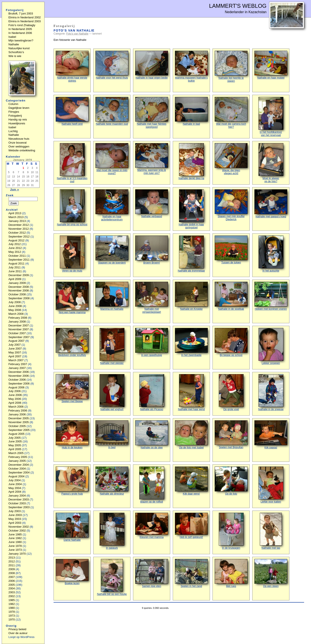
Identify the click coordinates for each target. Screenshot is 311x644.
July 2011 (15, 267)
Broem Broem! (152, 250)
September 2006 (19, 384)
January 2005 (17, 461)
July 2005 (15, 438)
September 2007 (19, 337)
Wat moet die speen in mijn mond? (112, 159)
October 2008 (17, 294)
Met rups (231, 573)
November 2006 (19, 376)
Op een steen (271, 573)
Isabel (12, 37)
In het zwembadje (191, 342)
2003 (12, 592)
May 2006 (15, 399)
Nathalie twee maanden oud (112, 111)
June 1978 (15, 546)
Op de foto (231, 481)
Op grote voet (231, 392)
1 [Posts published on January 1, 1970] (23, 168)
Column (13, 104)
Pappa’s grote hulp (72, 481)
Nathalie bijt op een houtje (112, 577)
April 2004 (15, 492)
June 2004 (15, 484)
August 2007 (17, 341)
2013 (12, 558)
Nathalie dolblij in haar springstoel (191, 209)
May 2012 (15, 252)
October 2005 (17, 426)
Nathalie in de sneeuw (271, 392)
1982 (12, 604)
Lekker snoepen (271, 346)
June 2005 (15, 441)
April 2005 (15, 449)
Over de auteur (18, 633)
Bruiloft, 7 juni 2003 (21, 13)
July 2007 (15, 345)
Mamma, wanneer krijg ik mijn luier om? (152, 159)
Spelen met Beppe (72, 388)
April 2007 (15, 356)
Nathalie (14, 44)
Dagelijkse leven (19, 108)
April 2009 (15, 279)
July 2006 (15, 391)
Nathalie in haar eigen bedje (152, 65)
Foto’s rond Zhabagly (22, 25)
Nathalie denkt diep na (191, 161)
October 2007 (17, 333)
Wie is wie (15, 56)
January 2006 (17, 414)
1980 (12, 608)
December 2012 (19, 225)
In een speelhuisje (152, 342)
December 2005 (19, 418)
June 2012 (15, 248)
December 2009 (19, 275)
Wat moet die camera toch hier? (231, 113)
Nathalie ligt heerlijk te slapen (231, 67)
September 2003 (19, 507)
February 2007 (18, 364)
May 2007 (15, 352)
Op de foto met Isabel (191, 435)
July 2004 (15, 480)
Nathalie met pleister (112, 346)
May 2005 (15, 445)
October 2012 (17, 233)
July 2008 (15, 302)
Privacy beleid (17, 629)
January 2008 (17, 322)
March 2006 (16, 407)
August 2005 (17, 434)
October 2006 (17, 380)
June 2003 (15, 515)
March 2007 (16, 360)
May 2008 (15, 310)
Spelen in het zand (191, 573)
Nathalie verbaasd (152, 204)
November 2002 (19, 527)
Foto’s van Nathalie (74, 30)
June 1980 (15, 542)
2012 (12, 561)
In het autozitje (271, 254)
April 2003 (15, 523)
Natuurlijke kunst (19, 48)
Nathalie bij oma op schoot (72, 208)
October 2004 (17, 469)
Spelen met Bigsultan (231, 435)
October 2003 (17, 503)
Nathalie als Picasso (152, 392)
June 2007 (15, 349)
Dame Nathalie (72, 527)
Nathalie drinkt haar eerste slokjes (72, 66)
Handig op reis (18, 119)
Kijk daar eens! (191, 481)
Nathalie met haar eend (191, 392)
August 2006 (17, 387)
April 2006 (15, 403)
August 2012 (17, 240)
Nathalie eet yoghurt (112, 392)
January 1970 (17, 554)
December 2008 (19, 287)
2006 (12, 581)
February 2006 (18, 411)
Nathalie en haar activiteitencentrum (112, 205)
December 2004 (19, 465)
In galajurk (112, 531)
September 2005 (19, 430)
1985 (12, 600)
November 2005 (19, 422)
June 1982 (15, 538)
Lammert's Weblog (238, 6)
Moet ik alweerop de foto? (271, 163)
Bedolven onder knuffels (72, 342)
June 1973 (15, 550)
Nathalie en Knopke (191, 296)
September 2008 (19, 298)
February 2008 (18, 318)
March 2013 (16, 217)
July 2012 (15, 244)
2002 (12, 596)
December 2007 (19, 325)
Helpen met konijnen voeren (271, 296)
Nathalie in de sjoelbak (231, 296)
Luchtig (13, 131)
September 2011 (19, 260)
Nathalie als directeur (112, 481)
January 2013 (17, 221)
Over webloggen (19, 146)
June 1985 (15, 534)
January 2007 (17, 368)
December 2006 (19, 372)
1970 (12, 619)
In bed (112, 435)
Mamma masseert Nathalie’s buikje (191, 66)
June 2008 (15, 306)
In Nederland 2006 (20, 33)
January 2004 (17, 496)
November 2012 (19, 229)
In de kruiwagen (231, 531)
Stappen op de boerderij (112, 250)
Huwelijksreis (17, 123)
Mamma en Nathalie (112, 296)
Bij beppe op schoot (231, 342)
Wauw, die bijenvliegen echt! (231, 159)
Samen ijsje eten (152, 573)
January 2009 (17, 283)
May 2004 (15, 488)
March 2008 (16, 314)
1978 (12, 612)
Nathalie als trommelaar (191, 254)
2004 (12, 588)
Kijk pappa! (271, 435)
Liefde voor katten (271, 485)
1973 (12, 616)
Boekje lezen (72, 572)
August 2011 (17, 263)
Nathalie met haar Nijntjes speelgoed (152, 113)
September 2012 (19, 237)
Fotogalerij (15, 116)
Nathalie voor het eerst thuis (112, 65)
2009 (12, 569)
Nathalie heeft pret (72, 111)
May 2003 (15, 519)
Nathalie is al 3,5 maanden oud (72, 163)
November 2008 (19, 290)
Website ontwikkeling (22, 150)
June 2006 (15, 395)
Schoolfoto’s (16, 52)
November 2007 (19, 329)
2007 (12, 577)
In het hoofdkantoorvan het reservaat (271, 117)
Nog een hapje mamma (72, 298)
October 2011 (17, 256)
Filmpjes (14, 112)
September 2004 (19, 472)
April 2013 (15, 213)
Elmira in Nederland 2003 (25, 21)
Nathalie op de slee (152, 435)
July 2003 (15, 511)
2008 (12, 573)
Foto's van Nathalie (77, 34)
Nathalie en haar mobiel (271, 65)
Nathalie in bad (191, 111)
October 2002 (17, 531)
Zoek (10, 195)
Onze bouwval (17, 143)
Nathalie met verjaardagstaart (152, 298)
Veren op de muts (72, 254)
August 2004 (17, 476)
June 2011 (15, 271)
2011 (12, 565)
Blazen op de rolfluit (152, 485)
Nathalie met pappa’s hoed (271, 204)
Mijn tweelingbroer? (21, 40)
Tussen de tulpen (231, 250)
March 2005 (16, 453)
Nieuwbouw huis (19, 139)
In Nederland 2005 (20, 29)
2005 (12, 585)
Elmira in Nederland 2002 (25, 17)
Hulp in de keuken (72, 435)
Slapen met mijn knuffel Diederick (231, 205)
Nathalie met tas (271, 531)
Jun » (15, 189)
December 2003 (19, 499)
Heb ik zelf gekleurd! (191, 526)
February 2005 (18, 457)
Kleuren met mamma (152, 526)
